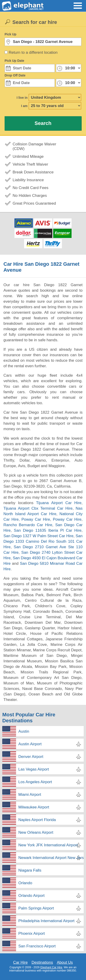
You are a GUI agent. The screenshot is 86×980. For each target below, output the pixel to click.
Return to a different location (33, 52)
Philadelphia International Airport (46, 921)
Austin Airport (30, 744)
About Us (65, 962)
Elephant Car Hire (51, 967)
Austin (24, 731)
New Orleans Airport (36, 832)
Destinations (42, 962)
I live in (22, 98)
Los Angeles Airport (35, 782)
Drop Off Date (15, 75)
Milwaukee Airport (34, 807)
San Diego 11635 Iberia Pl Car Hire (48, 530)
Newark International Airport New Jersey (51, 858)
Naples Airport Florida (37, 820)
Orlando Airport (31, 896)
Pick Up (10, 34)
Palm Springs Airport (36, 908)
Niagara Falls (30, 870)
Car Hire (20, 962)
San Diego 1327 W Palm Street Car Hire (38, 536)
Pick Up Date (14, 61)
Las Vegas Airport (34, 769)
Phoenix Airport (32, 933)
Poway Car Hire (36, 519)
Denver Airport (31, 757)
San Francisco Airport (37, 946)
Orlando (25, 883)
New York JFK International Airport (48, 845)
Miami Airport (30, 795)
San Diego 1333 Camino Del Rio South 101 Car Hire (43, 541)
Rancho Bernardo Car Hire (28, 525)
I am (24, 106)
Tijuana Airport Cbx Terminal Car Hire (38, 508)
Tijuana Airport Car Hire (59, 503)
